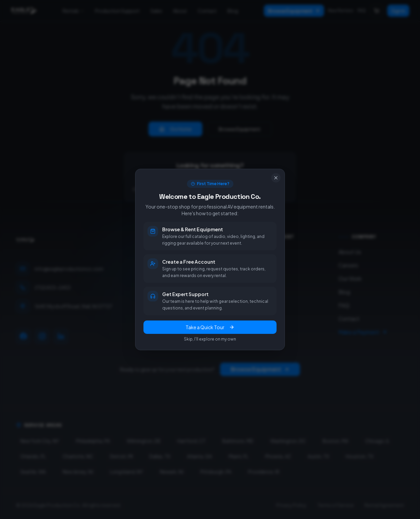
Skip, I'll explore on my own (210, 339)
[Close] (276, 178)
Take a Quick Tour (210, 327)
